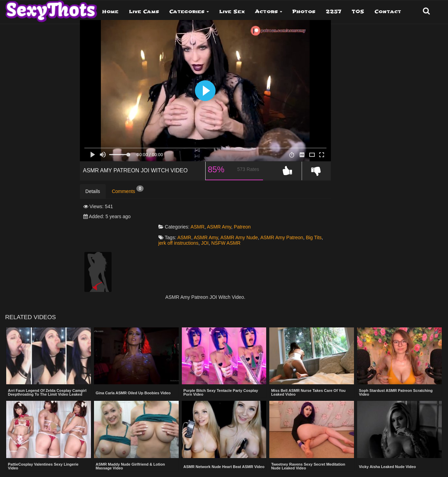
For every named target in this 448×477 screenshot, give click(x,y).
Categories (187, 12)
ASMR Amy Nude (262, 224)
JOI (246, 229)
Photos (304, 12)
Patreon (265, 213)
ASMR (220, 213)
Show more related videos (224, 469)
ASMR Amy (242, 213)
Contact (388, 12)
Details (93, 197)
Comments (128, 196)
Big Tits (189, 229)
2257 (334, 12)
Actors (267, 12)
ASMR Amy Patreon (305, 224)
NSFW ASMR (267, 229)
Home (110, 12)
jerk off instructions (219, 229)
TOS (358, 12)
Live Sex (232, 12)
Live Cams (144, 12)
